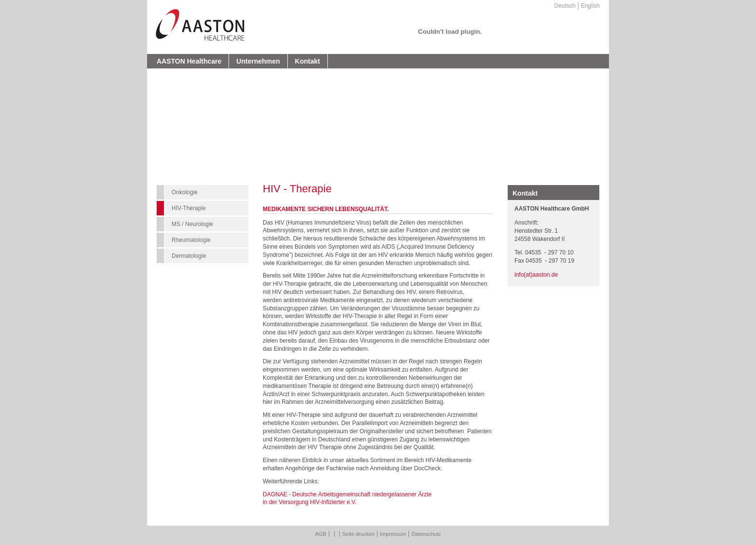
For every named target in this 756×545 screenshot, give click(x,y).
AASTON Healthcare (189, 61)
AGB (320, 534)
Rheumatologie (191, 240)
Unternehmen (258, 61)
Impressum (393, 534)
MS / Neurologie (192, 224)
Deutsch (565, 6)
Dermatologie (189, 256)
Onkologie (185, 192)
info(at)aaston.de (536, 275)
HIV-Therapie (189, 208)
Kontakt (308, 61)
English (590, 6)
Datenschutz (426, 534)
